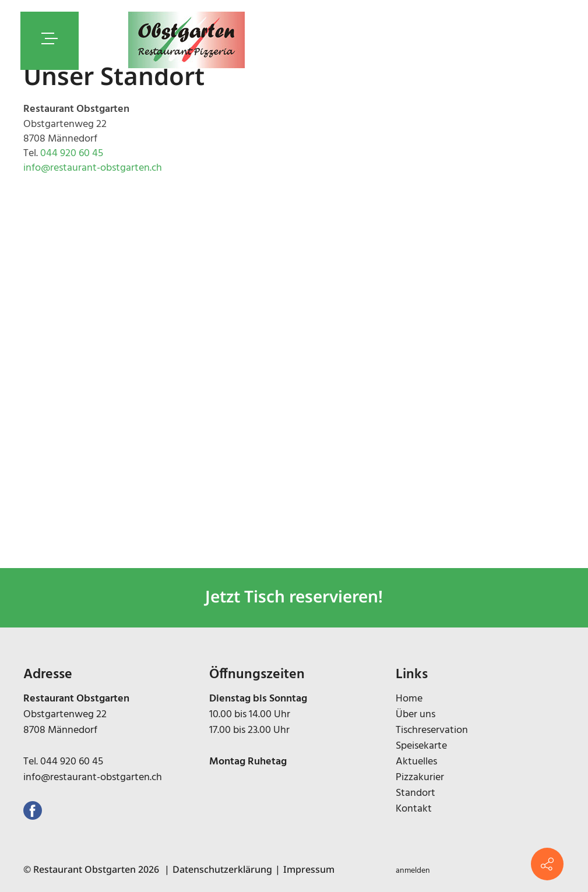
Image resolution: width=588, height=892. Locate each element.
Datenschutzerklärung (222, 869)
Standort (416, 793)
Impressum (309, 869)
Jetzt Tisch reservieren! (294, 596)
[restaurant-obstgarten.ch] (186, 41)
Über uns (416, 715)
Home (409, 699)
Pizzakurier (420, 778)
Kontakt (414, 809)
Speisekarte (421, 746)
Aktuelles (416, 762)
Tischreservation (432, 730)
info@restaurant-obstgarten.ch (93, 168)
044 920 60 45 (72, 154)
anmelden (413, 871)
